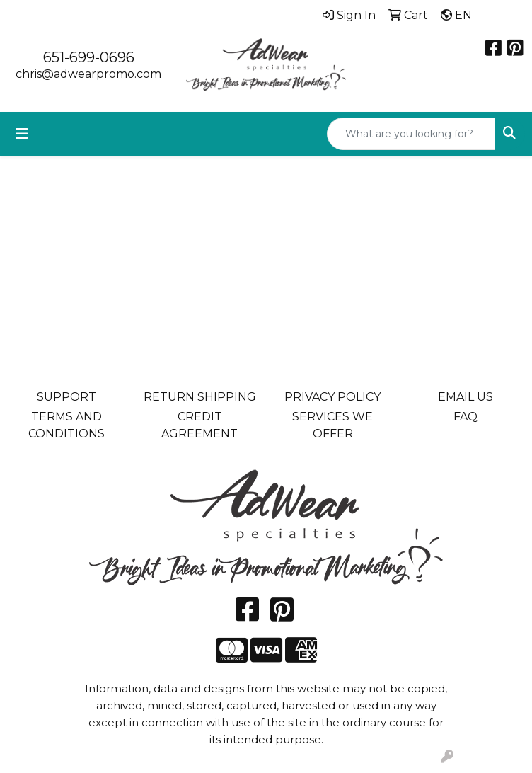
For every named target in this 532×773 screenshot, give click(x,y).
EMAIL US (466, 397)
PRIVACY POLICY (332, 397)
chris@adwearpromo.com (88, 74)
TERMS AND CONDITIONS (66, 425)
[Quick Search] (411, 134)
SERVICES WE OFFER (332, 425)
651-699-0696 (89, 57)
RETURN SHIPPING (200, 397)
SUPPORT (66, 397)
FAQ (466, 417)
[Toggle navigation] (22, 134)
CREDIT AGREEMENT (199, 425)
